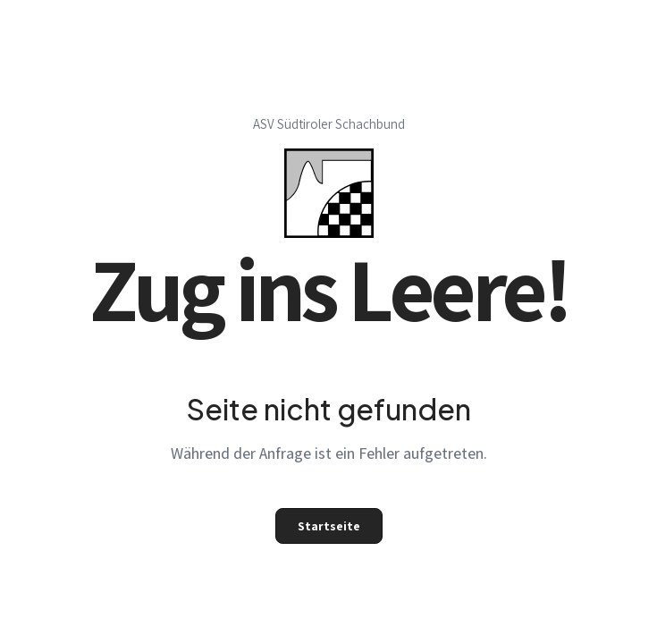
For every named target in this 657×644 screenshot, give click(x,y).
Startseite (329, 526)
